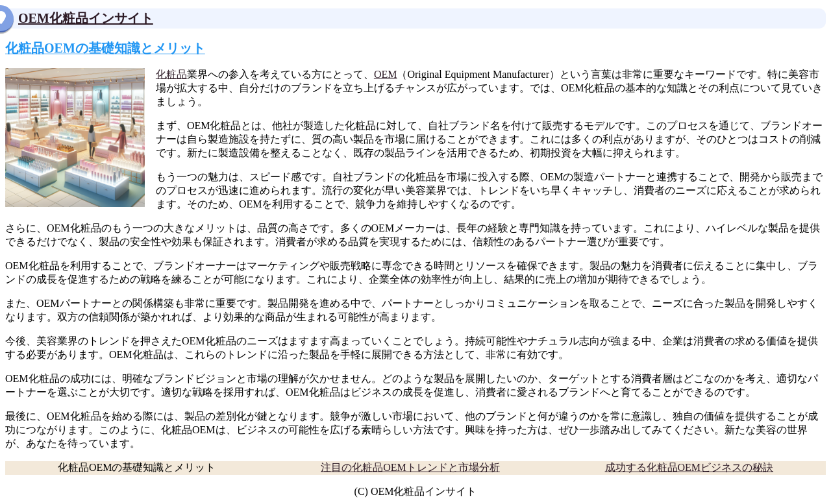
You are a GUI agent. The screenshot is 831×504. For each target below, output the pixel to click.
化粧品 (171, 74)
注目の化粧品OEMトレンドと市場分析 (410, 467)
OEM (386, 74)
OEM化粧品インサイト (86, 18)
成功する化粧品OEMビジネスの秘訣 (689, 467)
